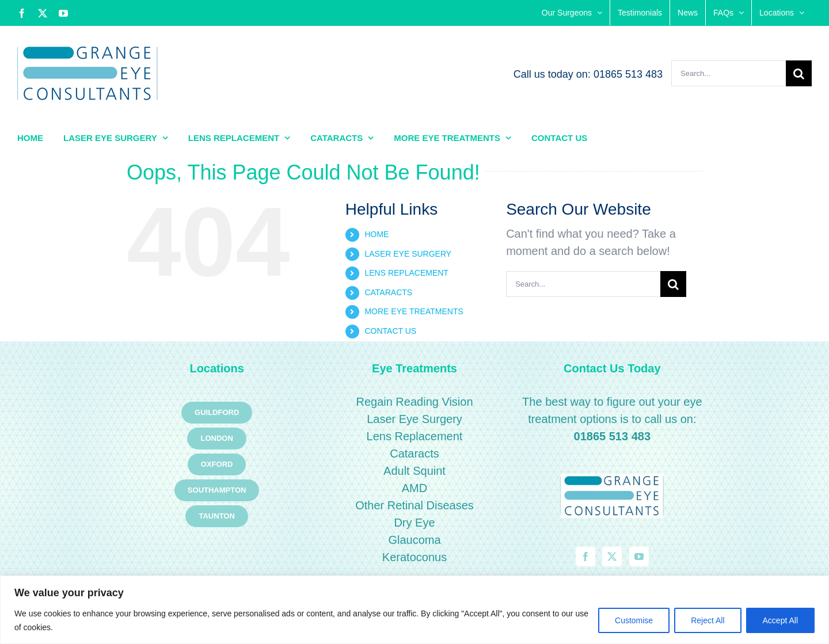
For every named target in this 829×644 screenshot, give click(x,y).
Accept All (780, 620)
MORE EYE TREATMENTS (414, 311)
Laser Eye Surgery (414, 419)
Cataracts (414, 454)
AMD (414, 488)
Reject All (708, 620)
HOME (377, 234)
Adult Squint (414, 471)
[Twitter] (612, 557)
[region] (414, 610)
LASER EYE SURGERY (408, 254)
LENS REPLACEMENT (406, 273)
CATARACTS (388, 292)
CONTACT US (390, 331)
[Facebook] (585, 557)
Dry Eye (414, 523)
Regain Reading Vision (414, 402)
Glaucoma (414, 540)
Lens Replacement (415, 436)
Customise (634, 620)
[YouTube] (639, 557)
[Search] (799, 73)
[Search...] (729, 73)
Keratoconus (414, 557)
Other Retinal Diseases (414, 505)
